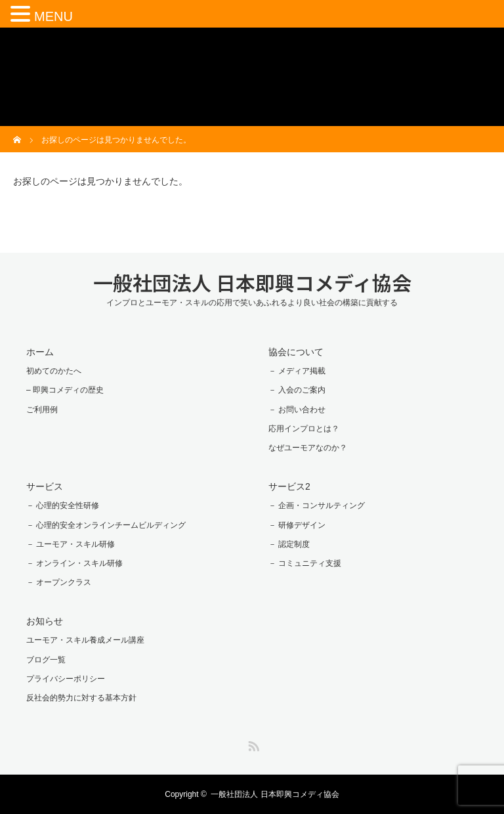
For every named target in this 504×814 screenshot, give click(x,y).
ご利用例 (42, 410)
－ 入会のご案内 (297, 390)
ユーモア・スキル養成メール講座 (85, 640)
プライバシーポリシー (66, 679)
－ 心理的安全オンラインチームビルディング (106, 525)
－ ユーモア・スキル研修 (71, 544)
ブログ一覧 (46, 660)
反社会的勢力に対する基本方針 (81, 698)
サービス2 (289, 486)
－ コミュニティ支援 (305, 563)
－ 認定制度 (289, 544)
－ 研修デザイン (297, 525)
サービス (45, 486)
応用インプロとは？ (304, 429)
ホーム (40, 352)
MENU (53, 16)
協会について (296, 352)
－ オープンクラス (59, 582)
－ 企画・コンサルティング (317, 505)
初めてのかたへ (54, 371)
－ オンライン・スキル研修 (74, 563)
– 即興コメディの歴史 (65, 390)
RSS (252, 744)
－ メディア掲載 (297, 371)
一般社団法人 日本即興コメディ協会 (252, 282)
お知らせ (45, 621)
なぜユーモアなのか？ (308, 448)
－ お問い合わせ (297, 410)
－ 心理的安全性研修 (63, 505)
